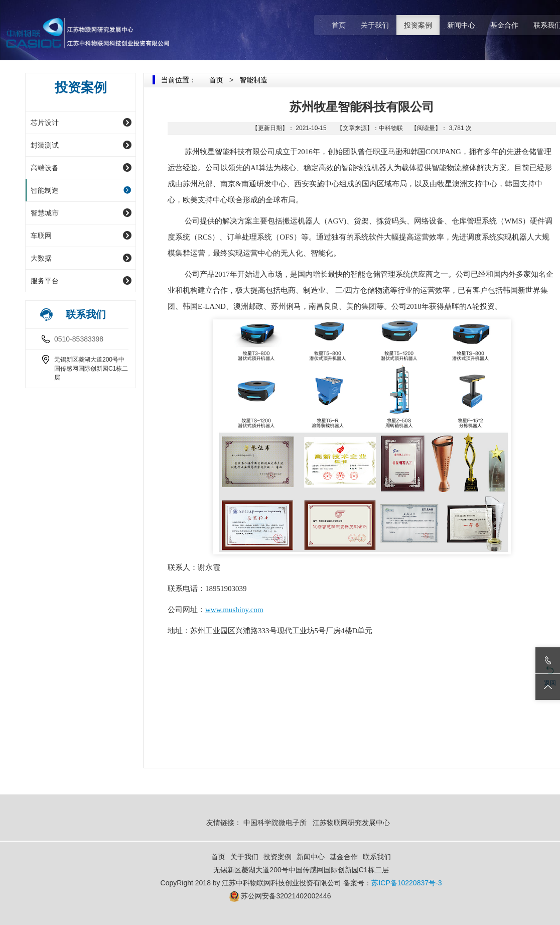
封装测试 (45, 145)
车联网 (41, 236)
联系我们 (377, 857)
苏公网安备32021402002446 (286, 896)
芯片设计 (45, 123)
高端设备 (45, 168)
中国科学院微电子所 (275, 823)
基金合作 (504, 25)
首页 (339, 25)
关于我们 (375, 25)
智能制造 (45, 190)
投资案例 (418, 25)
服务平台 (45, 281)
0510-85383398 (79, 339)
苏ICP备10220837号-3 (406, 883)
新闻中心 (461, 25)
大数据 (41, 258)
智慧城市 (45, 213)
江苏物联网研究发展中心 (352, 823)
